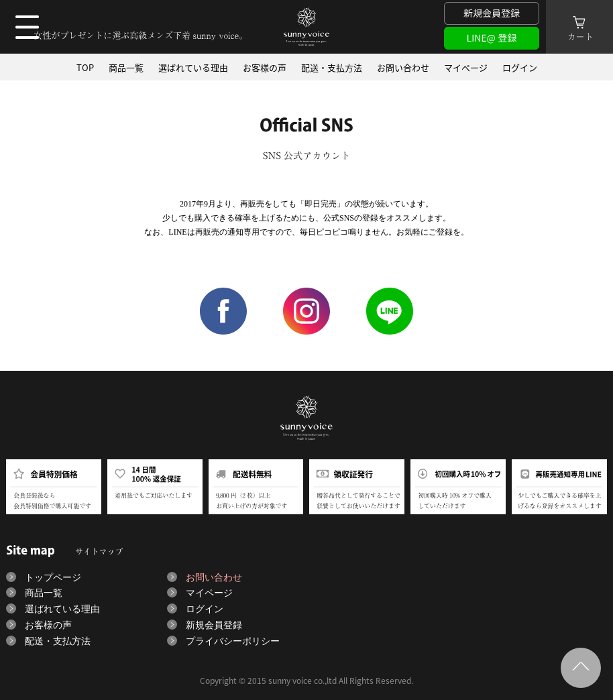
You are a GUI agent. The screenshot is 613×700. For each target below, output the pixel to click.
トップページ (53, 578)
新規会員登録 (214, 625)
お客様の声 (265, 67)
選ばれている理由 (193, 67)
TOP (85, 67)
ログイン (520, 67)
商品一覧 (126, 67)
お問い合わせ (403, 67)
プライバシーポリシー (233, 641)
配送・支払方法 (332, 67)
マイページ (466, 67)
